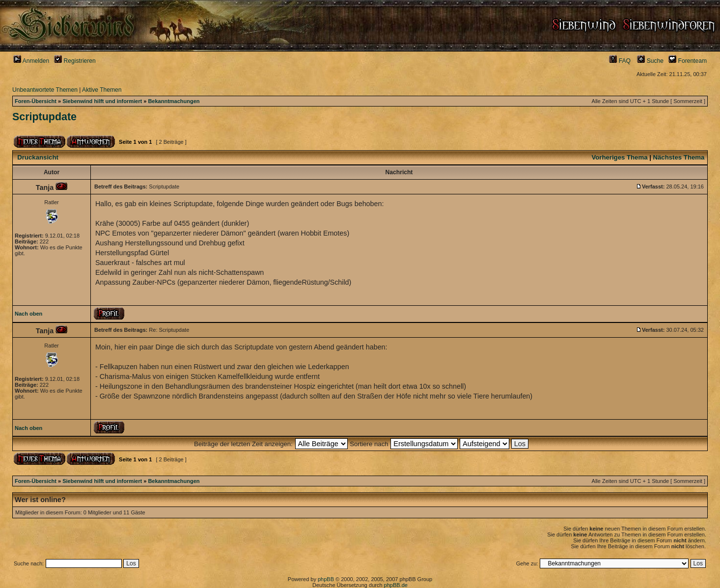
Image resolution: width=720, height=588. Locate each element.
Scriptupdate (44, 117)
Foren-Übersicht (36, 101)
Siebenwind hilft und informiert (102, 101)
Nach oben (28, 314)
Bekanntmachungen (174, 101)
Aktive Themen (102, 90)
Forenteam (688, 61)
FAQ (620, 61)
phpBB (326, 579)
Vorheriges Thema (619, 157)
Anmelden (31, 61)
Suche (650, 61)
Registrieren (75, 61)
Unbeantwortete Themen (45, 90)
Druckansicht (38, 157)
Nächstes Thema (679, 157)
